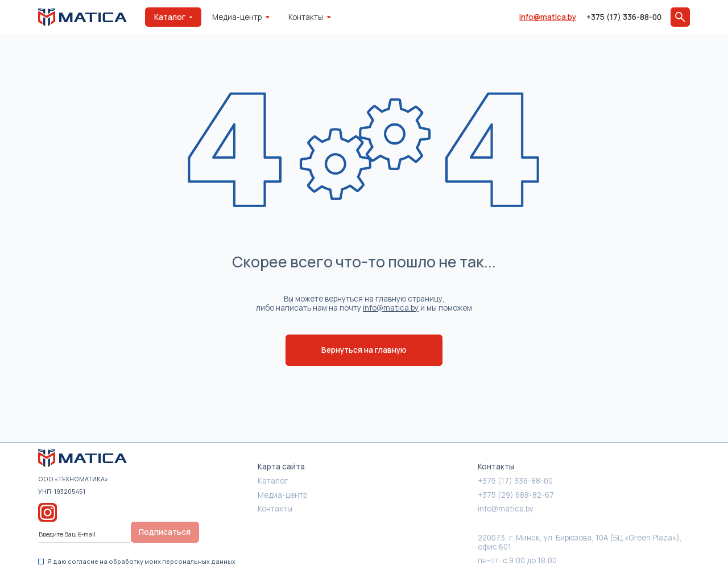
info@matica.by (548, 17)
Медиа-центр (241, 17)
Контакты (309, 17)
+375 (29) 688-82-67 (516, 495)
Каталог (273, 481)
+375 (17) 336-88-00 (624, 17)
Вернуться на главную (364, 350)
